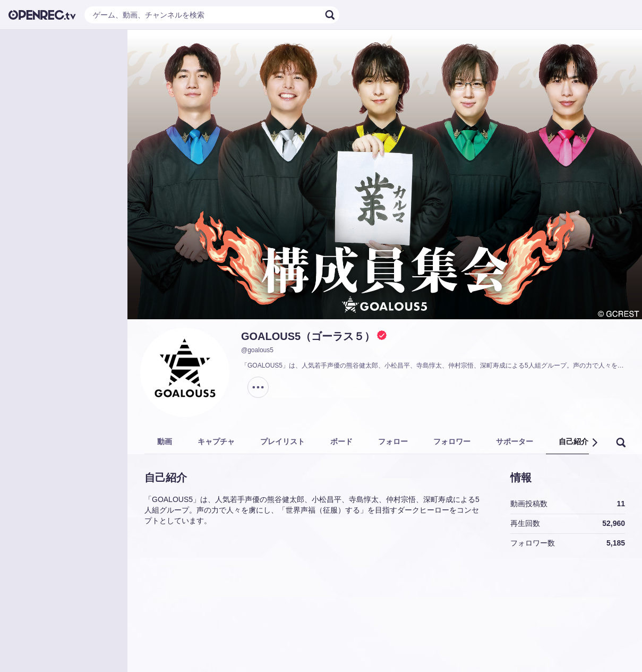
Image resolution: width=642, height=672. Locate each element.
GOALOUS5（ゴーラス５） (308, 336)
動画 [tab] (165, 441)
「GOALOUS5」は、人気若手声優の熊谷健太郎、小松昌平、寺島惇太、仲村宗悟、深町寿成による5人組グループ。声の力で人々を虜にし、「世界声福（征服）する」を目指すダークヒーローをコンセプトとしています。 (435, 365)
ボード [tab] (341, 441)
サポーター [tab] (515, 441)
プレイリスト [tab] (283, 441)
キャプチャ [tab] (216, 441)
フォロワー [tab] (452, 441)
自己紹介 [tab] (573, 441)
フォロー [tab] (393, 441)
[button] (594, 443)
